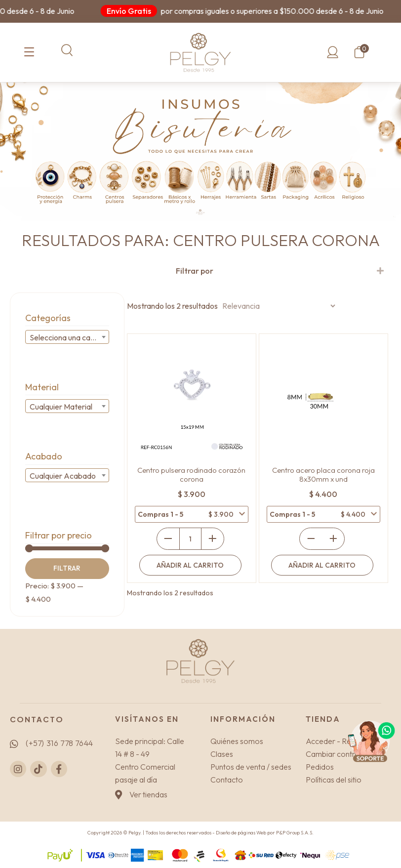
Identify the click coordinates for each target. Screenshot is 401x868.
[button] (67, 50)
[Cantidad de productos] (190, 539)
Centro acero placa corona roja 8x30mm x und (323, 475)
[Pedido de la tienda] (277, 306)
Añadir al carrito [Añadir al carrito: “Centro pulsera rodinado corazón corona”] (190, 565)
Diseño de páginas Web (241, 833)
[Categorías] (29, 52)
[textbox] (67, 337)
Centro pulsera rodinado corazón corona (191, 475)
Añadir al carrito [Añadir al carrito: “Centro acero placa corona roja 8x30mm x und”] (322, 565)
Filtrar (67, 568)
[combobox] (67, 337)
